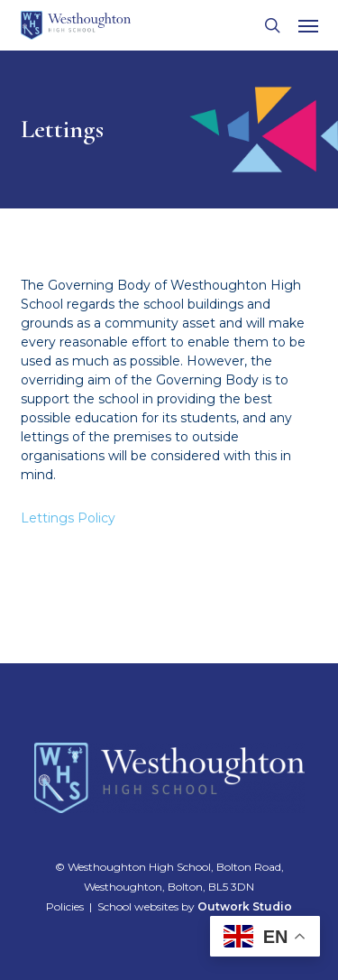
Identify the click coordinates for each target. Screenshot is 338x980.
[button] (308, 25)
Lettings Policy (68, 518)
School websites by (195, 906)
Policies (65, 906)
